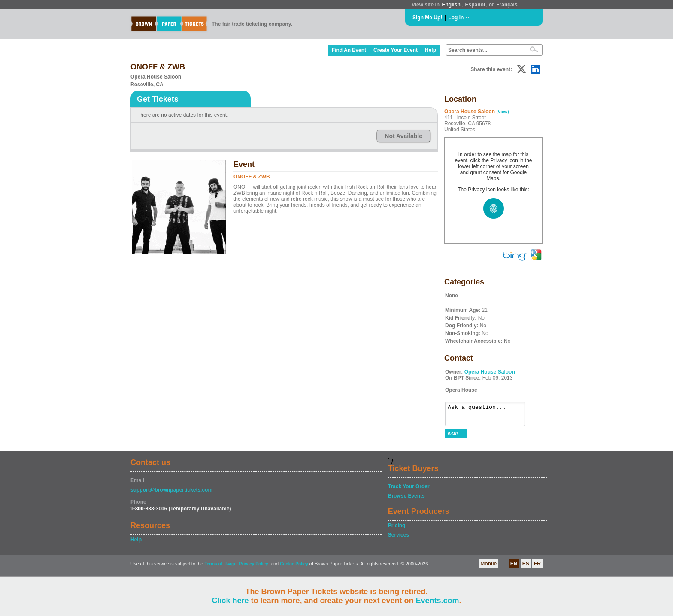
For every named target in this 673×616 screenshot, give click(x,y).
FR (537, 568)
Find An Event (349, 50)
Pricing (397, 529)
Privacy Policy (254, 568)
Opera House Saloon (490, 372)
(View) (502, 112)
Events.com (438, 601)
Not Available (403, 136)
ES (526, 568)
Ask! (453, 438)
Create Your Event (396, 50)
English (451, 5)
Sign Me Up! (427, 18)
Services (399, 539)
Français (507, 5)
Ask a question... (490, 416)
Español (475, 5)
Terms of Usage (220, 568)
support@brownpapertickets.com (171, 494)
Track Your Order (409, 490)
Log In (456, 18)
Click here (230, 601)
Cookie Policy (294, 568)
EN (514, 568)
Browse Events (406, 500)
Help (430, 50)
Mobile (488, 568)
